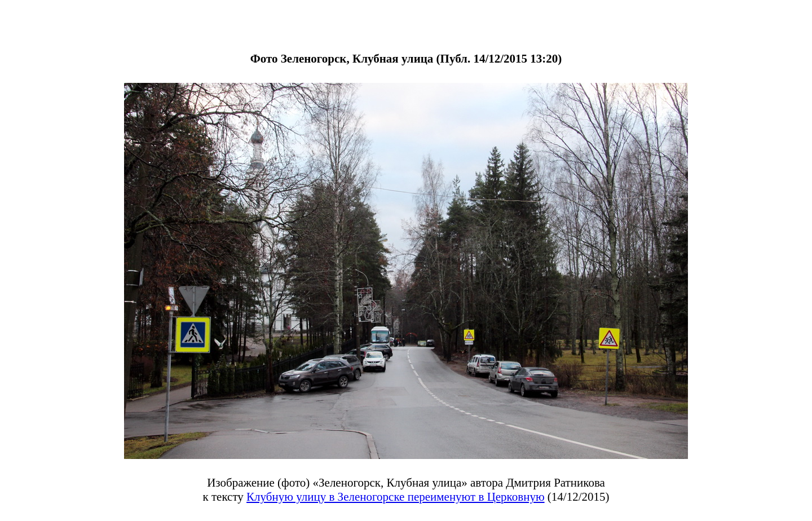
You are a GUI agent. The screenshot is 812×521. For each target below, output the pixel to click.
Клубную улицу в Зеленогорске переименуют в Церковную (396, 497)
